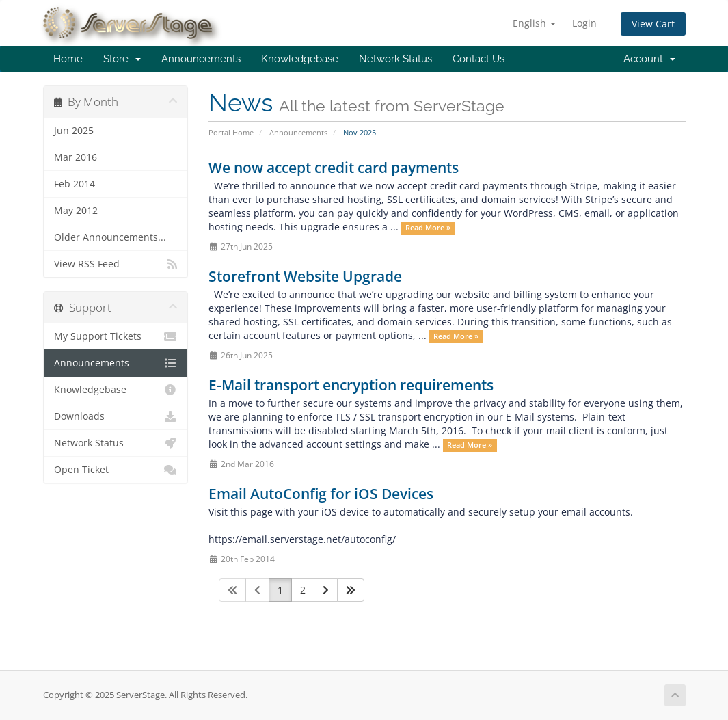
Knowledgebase (300, 59)
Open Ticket (116, 470)
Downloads (116, 416)
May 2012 (76, 211)
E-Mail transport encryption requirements (351, 385)
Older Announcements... (110, 237)
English (534, 23)
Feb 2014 (75, 184)
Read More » (428, 228)
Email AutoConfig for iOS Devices (321, 494)
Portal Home (231, 132)
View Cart (653, 24)
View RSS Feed (116, 264)
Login (584, 23)
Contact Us (478, 59)
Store (122, 59)
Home (68, 59)
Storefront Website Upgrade (305, 276)
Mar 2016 (76, 157)
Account (649, 59)
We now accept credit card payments (334, 168)
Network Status (395, 59)
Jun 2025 (74, 131)
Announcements (201, 59)
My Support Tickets (116, 336)
